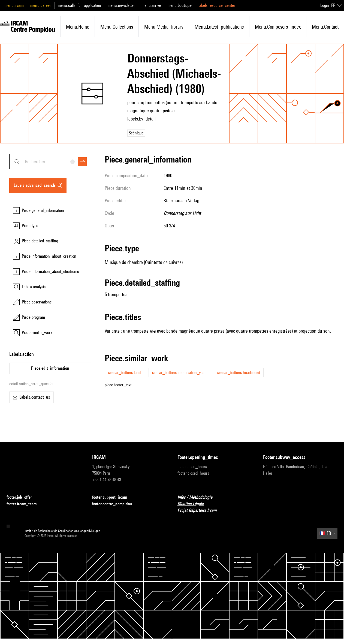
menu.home (78, 27)
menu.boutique (179, 5)
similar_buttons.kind (124, 373)
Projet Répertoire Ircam (200, 511)
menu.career (41, 5)
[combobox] (50, 162)
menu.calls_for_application (79, 5)
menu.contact (325, 27)
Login (325, 5)
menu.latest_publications (219, 27)
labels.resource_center (217, 5)
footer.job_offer (22, 497)
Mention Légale (194, 504)
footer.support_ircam (113, 497)
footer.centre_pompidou (115, 504)
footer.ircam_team (25, 504)
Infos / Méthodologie (198, 497)
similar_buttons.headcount (239, 373)
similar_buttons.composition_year (179, 373)
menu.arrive (151, 5)
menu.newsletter (121, 5)
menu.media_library (164, 27)
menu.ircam (14, 5)
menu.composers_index (278, 27)
